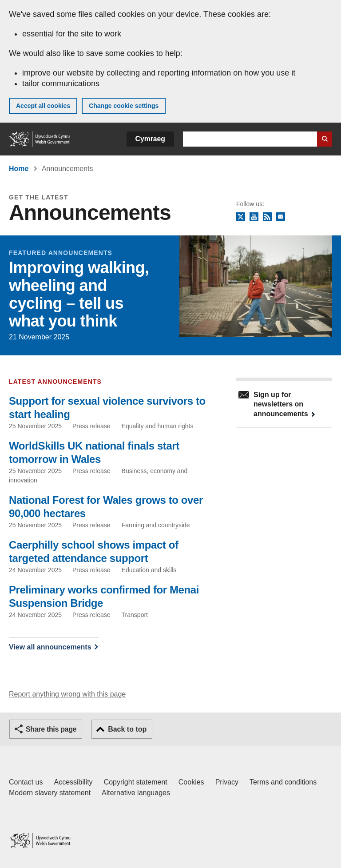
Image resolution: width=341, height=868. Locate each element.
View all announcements (50, 647)
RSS (267, 217)
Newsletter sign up (281, 217)
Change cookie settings (124, 106)
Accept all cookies (43, 106)
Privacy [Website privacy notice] (227, 782)
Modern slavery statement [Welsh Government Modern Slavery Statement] (50, 793)
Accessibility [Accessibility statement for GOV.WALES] (73, 782)
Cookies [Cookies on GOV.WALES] (191, 782)
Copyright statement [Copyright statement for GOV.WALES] (136, 782)
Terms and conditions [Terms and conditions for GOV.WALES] (283, 782)
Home (19, 169)
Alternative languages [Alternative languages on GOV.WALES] (136, 793)
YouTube (254, 217)
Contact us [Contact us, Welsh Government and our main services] (26, 782)
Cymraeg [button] (150, 139)
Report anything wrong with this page (67, 694)
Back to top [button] (127, 729)
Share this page (51, 729)
